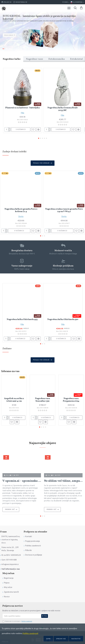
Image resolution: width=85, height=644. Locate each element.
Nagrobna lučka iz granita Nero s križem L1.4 (21, 210)
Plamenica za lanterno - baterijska (22, 108)
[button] (39, 138)
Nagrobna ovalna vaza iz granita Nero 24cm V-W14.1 (64, 210)
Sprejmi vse (61, 639)
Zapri (48, 639)
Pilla (23, 113)
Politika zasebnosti (30, 633)
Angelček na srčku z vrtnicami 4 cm (14, 400)
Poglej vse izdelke (41, 163)
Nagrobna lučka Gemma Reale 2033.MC (63, 109)
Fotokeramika (57, 59)
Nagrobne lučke (12, 59)
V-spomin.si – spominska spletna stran (22, 481)
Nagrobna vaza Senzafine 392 (42, 400)
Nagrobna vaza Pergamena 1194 (71, 400)
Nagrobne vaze (35, 59)
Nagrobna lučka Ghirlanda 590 (63, 319)
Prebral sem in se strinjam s (17, 621)
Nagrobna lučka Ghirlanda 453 (22, 319)
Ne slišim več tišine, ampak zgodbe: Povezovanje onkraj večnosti (63, 481)
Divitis (21, 216)
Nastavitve (76, 639)
